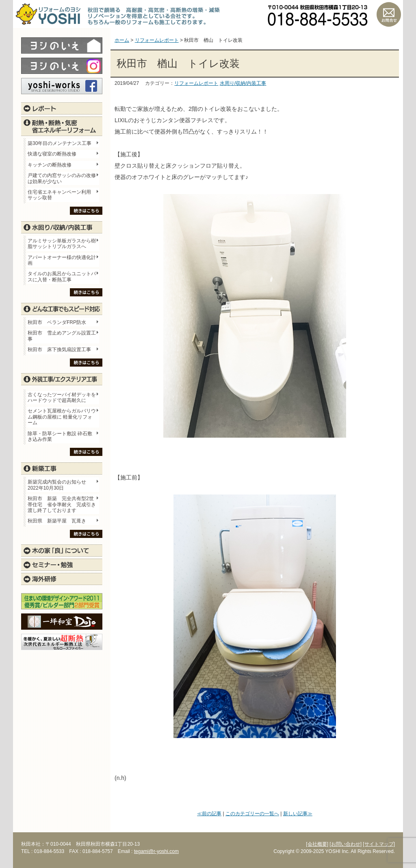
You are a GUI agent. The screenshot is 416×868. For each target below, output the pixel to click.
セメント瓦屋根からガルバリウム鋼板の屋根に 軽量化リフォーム (62, 417)
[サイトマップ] (379, 844)
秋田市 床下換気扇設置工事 (59, 350)
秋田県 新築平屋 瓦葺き (57, 521)
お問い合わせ (389, 14)
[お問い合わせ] (346, 844)
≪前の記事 (209, 814)
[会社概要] (317, 844)
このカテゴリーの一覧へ (252, 814)
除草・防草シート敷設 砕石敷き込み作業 (60, 436)
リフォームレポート (196, 83)
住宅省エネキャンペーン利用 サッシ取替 (62, 195)
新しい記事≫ (298, 814)
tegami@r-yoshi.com (156, 851)
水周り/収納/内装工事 (243, 83)
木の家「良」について (62, 551)
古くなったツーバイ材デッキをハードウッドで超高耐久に (62, 397)
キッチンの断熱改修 (52, 165)
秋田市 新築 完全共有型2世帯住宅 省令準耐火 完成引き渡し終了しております (62, 504)
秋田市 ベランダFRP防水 (57, 322)
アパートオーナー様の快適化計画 (62, 260)
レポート (62, 108)
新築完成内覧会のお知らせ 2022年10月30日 (57, 485)
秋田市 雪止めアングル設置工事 (62, 336)
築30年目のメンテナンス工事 (60, 143)
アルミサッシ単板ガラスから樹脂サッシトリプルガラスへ (62, 244)
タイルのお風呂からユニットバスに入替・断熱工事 (62, 276)
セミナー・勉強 (62, 565)
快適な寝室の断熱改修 (52, 154)
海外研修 (62, 579)
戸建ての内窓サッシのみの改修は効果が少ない (62, 178)
